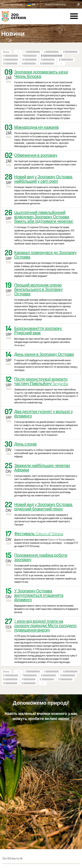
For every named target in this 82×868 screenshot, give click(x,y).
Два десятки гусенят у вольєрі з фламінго (43, 414)
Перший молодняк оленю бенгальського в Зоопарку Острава (38, 289)
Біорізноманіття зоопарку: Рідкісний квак (38, 330)
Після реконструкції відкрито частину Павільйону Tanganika (41, 381)
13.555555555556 (10, 64)
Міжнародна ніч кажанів (36, 127)
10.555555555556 (30, 60)
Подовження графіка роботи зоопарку (41, 557)
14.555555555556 (29, 64)
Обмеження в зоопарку (36, 155)
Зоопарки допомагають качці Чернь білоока (41, 74)
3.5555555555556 (33, 52)
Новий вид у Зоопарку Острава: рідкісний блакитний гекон (44, 507)
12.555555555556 (66, 60)
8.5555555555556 (49, 675)
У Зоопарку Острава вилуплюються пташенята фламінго (39, 595)
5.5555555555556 (70, 52)
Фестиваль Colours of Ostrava (39, 534)
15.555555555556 (47, 64)
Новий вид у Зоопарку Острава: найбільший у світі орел (44, 179)
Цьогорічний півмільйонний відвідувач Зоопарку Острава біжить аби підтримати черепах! (44, 217)
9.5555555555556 (11, 60)
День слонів (25, 444)
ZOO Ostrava (14, 17)
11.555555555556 (48, 60)
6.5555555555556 (11, 56)
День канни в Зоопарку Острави (44, 354)
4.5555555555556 (51, 52)
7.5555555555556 (30, 56)
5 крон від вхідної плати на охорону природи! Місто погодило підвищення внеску (45, 625)
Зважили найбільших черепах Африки (42, 468)
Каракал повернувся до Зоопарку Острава (45, 255)
